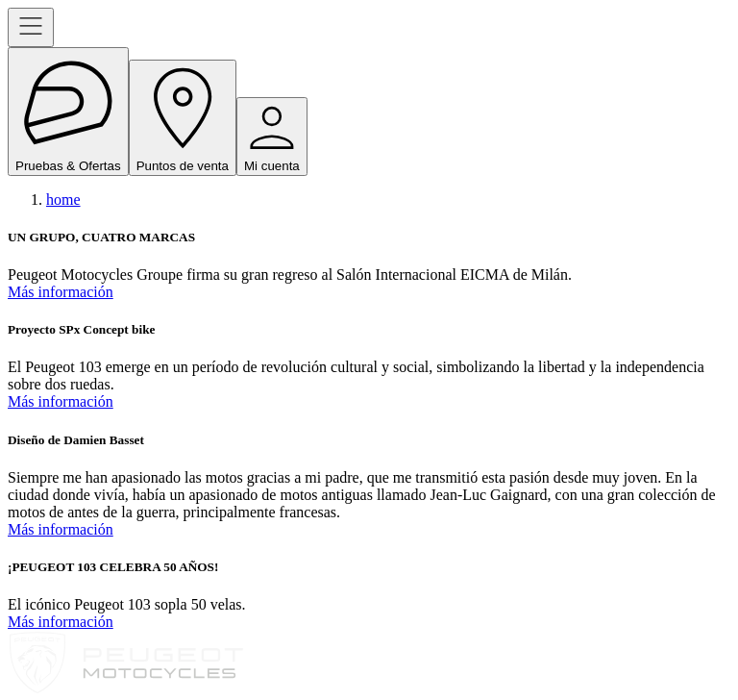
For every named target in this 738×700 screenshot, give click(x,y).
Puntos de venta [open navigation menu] (183, 117)
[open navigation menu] (31, 27)
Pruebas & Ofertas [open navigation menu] (68, 112)
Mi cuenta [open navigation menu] (272, 137)
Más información (61, 292)
